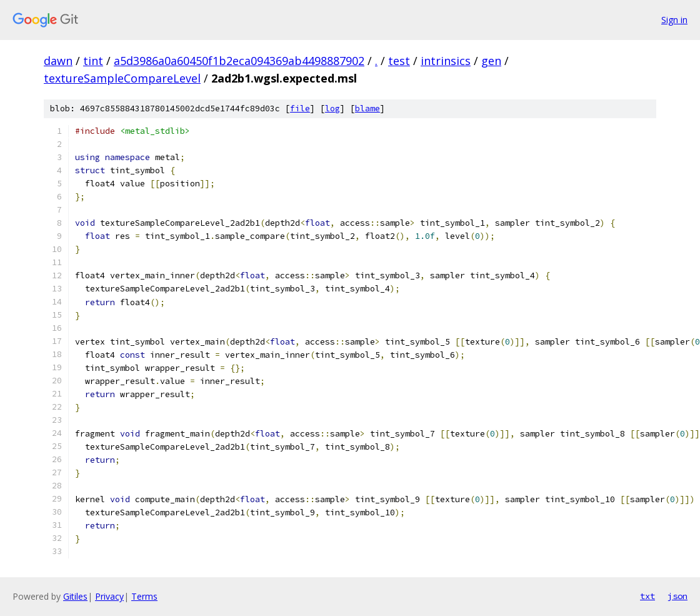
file (300, 109)
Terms (144, 596)
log (332, 109)
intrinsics (446, 61)
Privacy (109, 596)
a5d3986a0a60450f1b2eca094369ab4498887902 (239, 61)
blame (367, 109)
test (399, 61)
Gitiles (75, 596)
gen (491, 61)
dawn (58, 61)
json (677, 596)
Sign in (674, 20)
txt (647, 596)
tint (93, 61)
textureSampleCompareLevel (122, 78)
